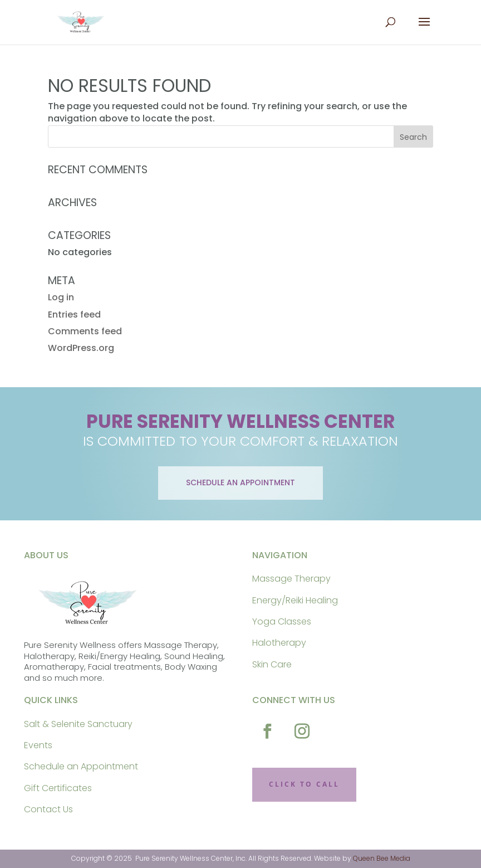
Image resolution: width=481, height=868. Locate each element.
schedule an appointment (240, 482)
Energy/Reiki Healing (295, 600)
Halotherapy (279, 643)
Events (38, 745)
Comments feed (85, 331)
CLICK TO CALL (304, 784)
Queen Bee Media (382, 858)
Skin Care (272, 664)
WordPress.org (81, 348)
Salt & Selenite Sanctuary (78, 724)
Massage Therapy (291, 579)
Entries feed (74, 314)
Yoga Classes (282, 621)
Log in (61, 297)
